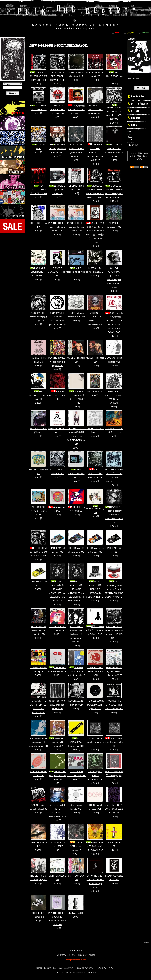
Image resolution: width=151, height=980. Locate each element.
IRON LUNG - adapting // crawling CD (114, 742)
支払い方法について (67, 968)
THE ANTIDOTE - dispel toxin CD (39, 395)
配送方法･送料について (86, 968)
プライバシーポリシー (107, 968)
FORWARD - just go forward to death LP (57, 775)
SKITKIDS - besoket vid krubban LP (57, 742)
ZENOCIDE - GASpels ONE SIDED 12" (57, 190)
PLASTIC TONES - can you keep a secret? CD (76, 227)
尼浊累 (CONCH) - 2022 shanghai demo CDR (57, 705)
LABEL (130, 134)
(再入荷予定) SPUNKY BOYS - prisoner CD (76, 110)
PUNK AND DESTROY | (75, 16)
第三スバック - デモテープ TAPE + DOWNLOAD (95, 630)
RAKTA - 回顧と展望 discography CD (114, 775)
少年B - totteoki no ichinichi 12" (76, 272)
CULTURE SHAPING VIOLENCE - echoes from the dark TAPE (95, 152)
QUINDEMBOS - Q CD (95, 509)
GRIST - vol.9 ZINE (95, 391)
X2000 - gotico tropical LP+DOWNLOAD (95, 775)
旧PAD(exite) (133, 145)
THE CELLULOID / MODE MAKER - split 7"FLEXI (95, 705)
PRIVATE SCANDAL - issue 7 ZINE (57, 272)
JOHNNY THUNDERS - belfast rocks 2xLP (76, 671)
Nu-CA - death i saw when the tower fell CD (39, 630)
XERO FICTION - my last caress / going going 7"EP (114, 671)
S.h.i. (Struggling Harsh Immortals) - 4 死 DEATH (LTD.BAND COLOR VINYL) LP (114, 589)
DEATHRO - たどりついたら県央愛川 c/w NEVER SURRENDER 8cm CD (76, 436)
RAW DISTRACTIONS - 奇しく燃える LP (39, 190)
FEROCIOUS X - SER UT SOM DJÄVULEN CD (39, 76)
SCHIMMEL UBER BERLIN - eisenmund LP (39, 272)
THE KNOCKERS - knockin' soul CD (76, 742)
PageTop (147, 943)
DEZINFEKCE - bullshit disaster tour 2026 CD (57, 110)
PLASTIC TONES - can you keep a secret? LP (57, 227)
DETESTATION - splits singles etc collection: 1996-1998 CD (114, 112)
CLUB (130, 137)
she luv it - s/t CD (76, 913)
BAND (130, 132)
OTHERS (131, 142)
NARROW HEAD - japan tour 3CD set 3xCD (57, 149)
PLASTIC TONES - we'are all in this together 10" (57, 362)
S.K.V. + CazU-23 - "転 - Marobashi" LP (95, 474)
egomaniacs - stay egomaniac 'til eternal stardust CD (38, 742)
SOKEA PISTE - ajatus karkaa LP (76, 846)
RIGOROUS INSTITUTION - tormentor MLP (95, 110)
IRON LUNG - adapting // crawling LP (95, 742)
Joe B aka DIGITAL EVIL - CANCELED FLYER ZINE (114, 809)
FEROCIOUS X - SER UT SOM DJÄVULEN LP (57, 76)
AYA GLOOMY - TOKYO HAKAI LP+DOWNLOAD (95, 846)
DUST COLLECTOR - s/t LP (114, 76)
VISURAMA (91, 972)
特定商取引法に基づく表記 (46, 968)
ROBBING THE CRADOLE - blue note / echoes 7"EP (114, 705)
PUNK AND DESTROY (64, 972)
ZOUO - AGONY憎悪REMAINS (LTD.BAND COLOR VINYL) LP (95, 589)
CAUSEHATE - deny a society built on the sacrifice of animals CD (114, 515)
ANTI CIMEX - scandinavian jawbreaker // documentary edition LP (76, 634)
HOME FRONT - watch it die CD (76, 474)
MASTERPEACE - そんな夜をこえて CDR (39, 511)
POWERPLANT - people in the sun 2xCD (95, 671)
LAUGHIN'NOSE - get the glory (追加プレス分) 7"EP (38, 317)
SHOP (130, 140)
